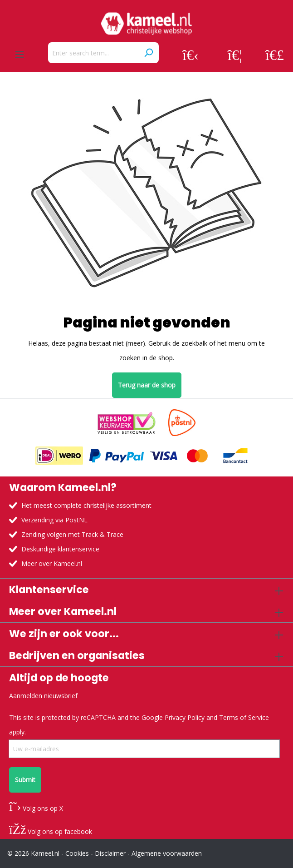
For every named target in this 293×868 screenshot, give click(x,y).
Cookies (77, 853)
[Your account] (190, 55)
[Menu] (20, 55)
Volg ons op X (36, 808)
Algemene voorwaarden (167, 853)
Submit (25, 780)
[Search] (148, 53)
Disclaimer (110, 853)
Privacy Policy (185, 717)
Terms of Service (244, 717)
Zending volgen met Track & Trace (72, 534)
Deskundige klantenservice (60, 549)
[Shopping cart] (275, 55)
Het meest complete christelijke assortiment (86, 505)
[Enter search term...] (93, 53)
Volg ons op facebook (51, 831)
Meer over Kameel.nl (52, 563)
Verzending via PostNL (54, 520)
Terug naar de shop (147, 385)
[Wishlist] (235, 55)
